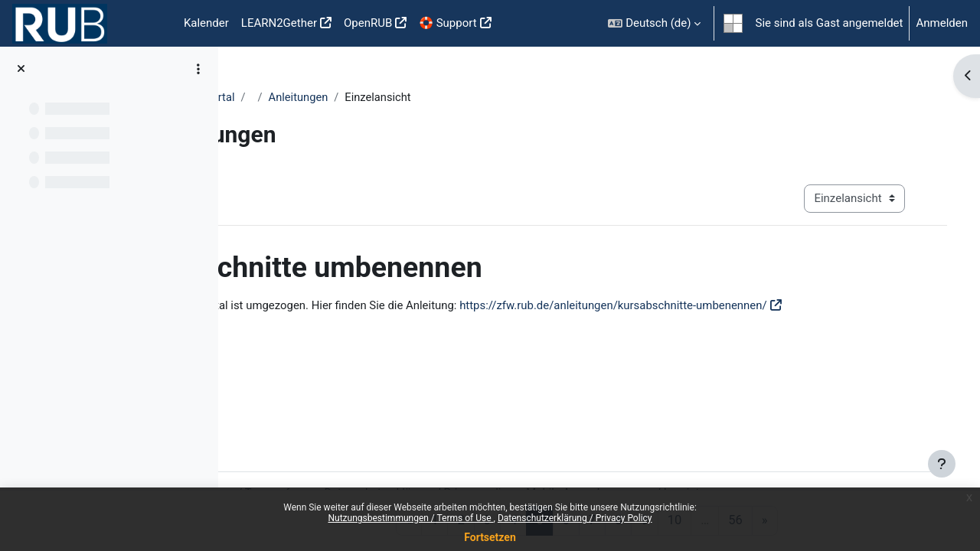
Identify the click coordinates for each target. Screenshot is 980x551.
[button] (654, 23)
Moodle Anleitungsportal (311, 97)
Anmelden (942, 23)
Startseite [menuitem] (153, 24)
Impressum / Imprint (797, 457)
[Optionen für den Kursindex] (198, 69)
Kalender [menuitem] (206, 23)
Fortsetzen (490, 537)
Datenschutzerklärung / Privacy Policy (575, 518)
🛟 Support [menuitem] (448, 23)
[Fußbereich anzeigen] (942, 464)
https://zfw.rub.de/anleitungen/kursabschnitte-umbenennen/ (749, 305)
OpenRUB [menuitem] (368, 23)
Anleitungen (438, 97)
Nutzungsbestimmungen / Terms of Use (410, 518)
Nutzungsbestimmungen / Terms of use (350, 457)
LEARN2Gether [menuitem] (279, 23)
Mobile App (701, 457)
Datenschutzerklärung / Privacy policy (562, 457)
